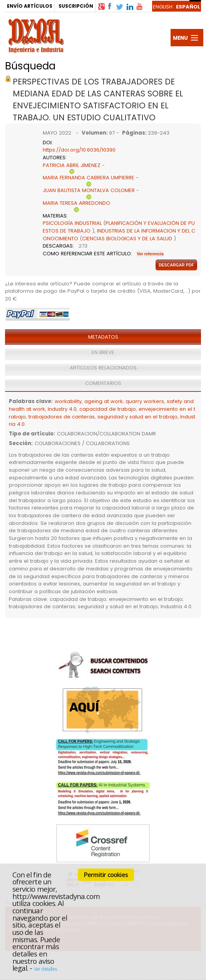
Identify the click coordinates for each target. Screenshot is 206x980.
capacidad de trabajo (108, 409)
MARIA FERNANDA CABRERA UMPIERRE (89, 178)
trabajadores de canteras (62, 417)
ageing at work (104, 401)
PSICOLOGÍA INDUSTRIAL (72, 223)
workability (68, 401)
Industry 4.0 (62, 409)
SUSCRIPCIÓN (76, 6)
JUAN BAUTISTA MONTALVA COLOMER (89, 190)
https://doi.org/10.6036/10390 (79, 150)
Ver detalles (45, 969)
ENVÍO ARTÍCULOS (30, 6)
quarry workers (145, 401)
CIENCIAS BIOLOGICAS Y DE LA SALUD (127, 239)
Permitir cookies (106, 875)
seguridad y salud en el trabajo (137, 417)
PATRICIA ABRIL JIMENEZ (72, 165)
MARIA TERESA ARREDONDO (76, 203)
